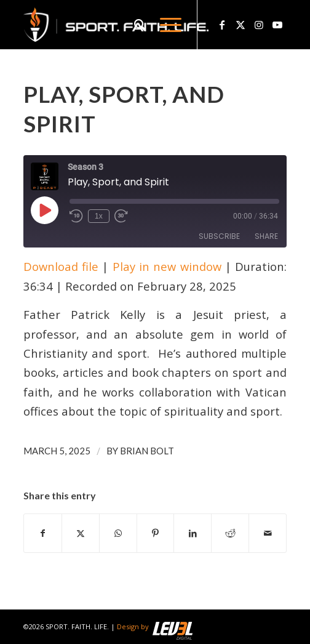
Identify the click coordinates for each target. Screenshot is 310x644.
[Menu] (165, 25)
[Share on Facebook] (43, 533)
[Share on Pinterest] (156, 533)
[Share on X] (81, 533)
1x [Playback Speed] (99, 216)
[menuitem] (135, 25)
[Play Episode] (44, 210)
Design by (155, 626)
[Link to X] (240, 25)
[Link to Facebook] (222, 25)
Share (266, 236)
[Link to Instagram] (259, 25)
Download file (61, 266)
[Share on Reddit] (230, 533)
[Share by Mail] (268, 533)
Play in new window (167, 266)
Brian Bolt (147, 451)
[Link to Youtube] (277, 25)
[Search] (135, 25)
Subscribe (219, 236)
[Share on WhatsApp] (118, 533)
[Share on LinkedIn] (193, 533)
